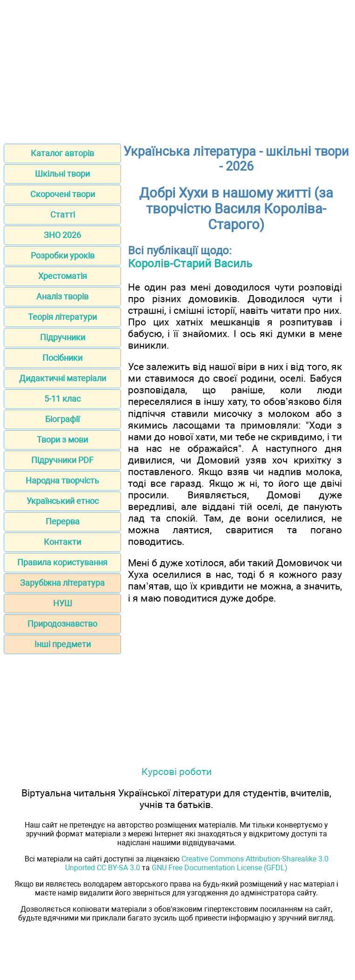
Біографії (62, 419)
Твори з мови (62, 440)
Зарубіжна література (62, 583)
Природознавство (62, 624)
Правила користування (62, 562)
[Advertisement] (177, 69)
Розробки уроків (63, 255)
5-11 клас (62, 399)
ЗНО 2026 (62, 235)
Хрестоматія (63, 276)
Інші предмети (63, 644)
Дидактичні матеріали (63, 378)
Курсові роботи (177, 771)
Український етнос (63, 501)
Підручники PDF (62, 460)
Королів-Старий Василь (190, 264)
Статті (63, 215)
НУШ (63, 603)
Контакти (62, 542)
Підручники (63, 337)
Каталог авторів (62, 153)
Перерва (63, 521)
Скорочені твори (63, 194)
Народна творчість (62, 480)
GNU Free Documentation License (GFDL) (220, 868)
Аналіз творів (62, 296)
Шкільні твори (62, 174)
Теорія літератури (62, 317)
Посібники (62, 358)
